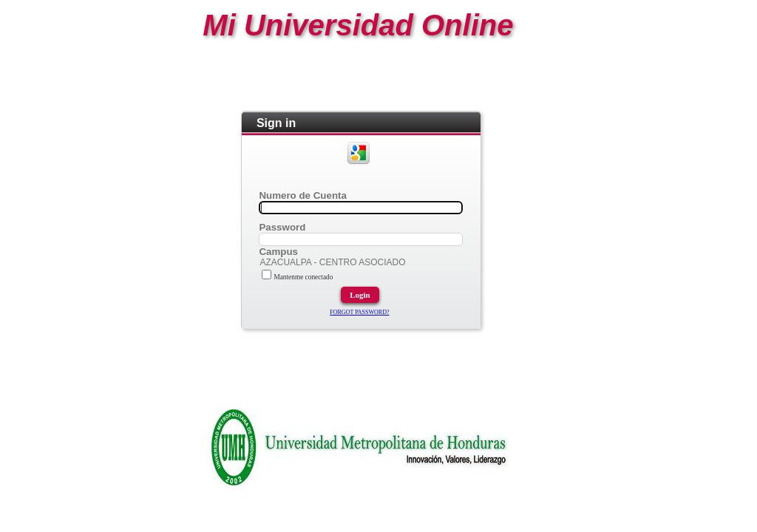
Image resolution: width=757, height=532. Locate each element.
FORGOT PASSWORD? (359, 312)
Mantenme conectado (297, 277)
